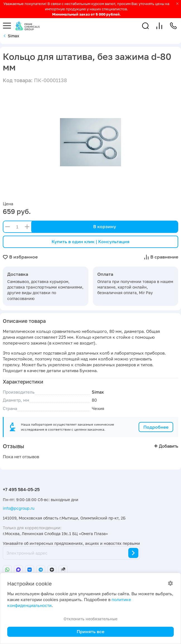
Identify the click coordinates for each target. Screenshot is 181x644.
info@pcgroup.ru (19, 508)
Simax (98, 392)
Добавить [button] (166, 446)
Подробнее (156, 427)
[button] (145, 26)
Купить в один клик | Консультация (90, 241)
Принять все (90, 631)
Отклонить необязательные (90, 619)
